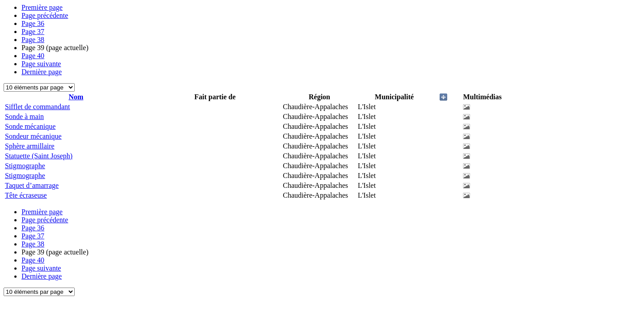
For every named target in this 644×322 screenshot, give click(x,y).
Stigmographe (25, 166)
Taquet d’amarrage (32, 185)
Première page (42, 7)
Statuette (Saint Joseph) (39, 156)
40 (33, 56)
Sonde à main (24, 117)
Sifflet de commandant (37, 107)
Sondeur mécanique (33, 136)
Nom (76, 97)
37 (33, 32)
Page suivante (41, 64)
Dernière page (42, 72)
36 (33, 23)
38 (33, 40)
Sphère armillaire (30, 146)
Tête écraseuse (26, 195)
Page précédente (45, 15)
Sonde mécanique (30, 126)
